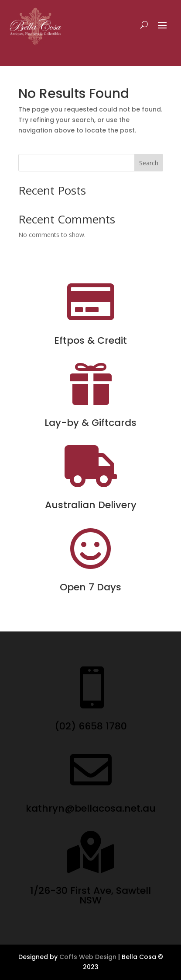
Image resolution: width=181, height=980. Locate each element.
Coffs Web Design (88, 957)
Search (149, 163)
